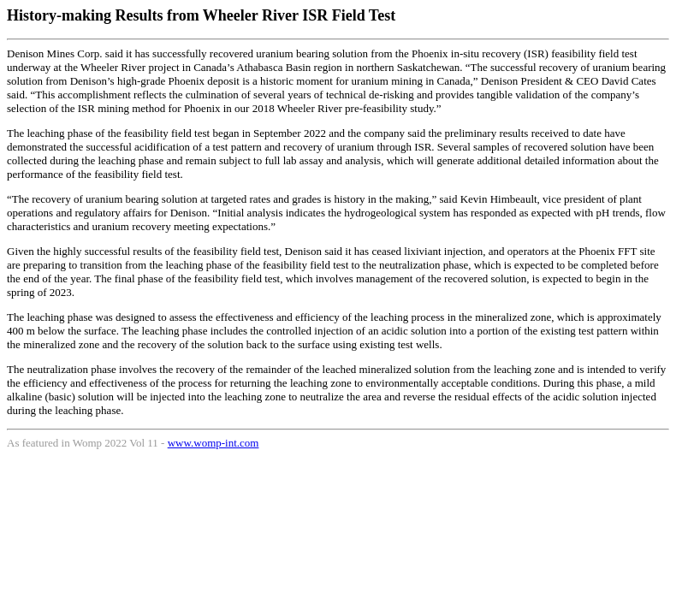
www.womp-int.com (213, 443)
